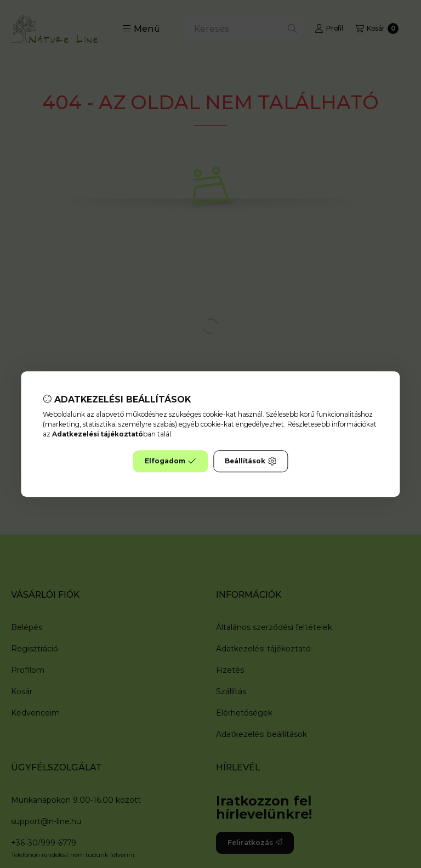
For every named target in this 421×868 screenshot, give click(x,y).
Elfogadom (170, 461)
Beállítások (251, 461)
